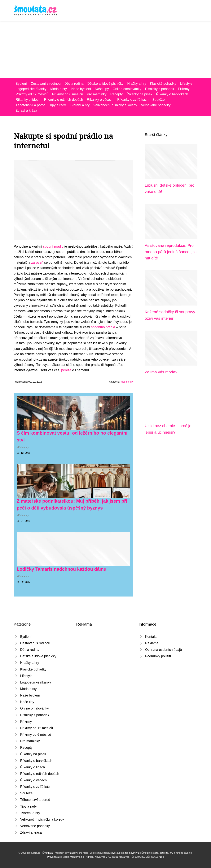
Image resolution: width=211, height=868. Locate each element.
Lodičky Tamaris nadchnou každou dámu (62, 569)
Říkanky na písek (139, 94)
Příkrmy (184, 89)
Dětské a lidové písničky (105, 84)
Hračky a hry (137, 84)
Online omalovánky (127, 89)
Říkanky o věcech (100, 100)
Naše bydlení (81, 89)
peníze (66, 370)
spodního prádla (103, 327)
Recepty (117, 94)
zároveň (37, 263)
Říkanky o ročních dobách (64, 100)
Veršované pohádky (156, 105)
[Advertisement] (105, 49)
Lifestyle (186, 84)
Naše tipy (102, 89)
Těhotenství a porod (31, 105)
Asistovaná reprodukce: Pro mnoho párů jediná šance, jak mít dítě (171, 252)
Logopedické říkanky (31, 89)
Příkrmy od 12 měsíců (32, 94)
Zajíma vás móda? (161, 372)
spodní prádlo (53, 246)
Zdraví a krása (26, 111)
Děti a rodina (74, 84)
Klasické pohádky (163, 84)
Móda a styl (59, 89)
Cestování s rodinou (46, 84)
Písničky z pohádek (160, 89)
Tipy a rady (58, 105)
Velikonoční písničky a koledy (115, 105)
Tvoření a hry (80, 105)
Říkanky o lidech (28, 100)
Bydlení (21, 84)
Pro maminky (97, 94)
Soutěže (158, 100)
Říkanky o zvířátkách (133, 100)
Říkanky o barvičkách (172, 94)
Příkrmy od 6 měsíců (68, 94)
